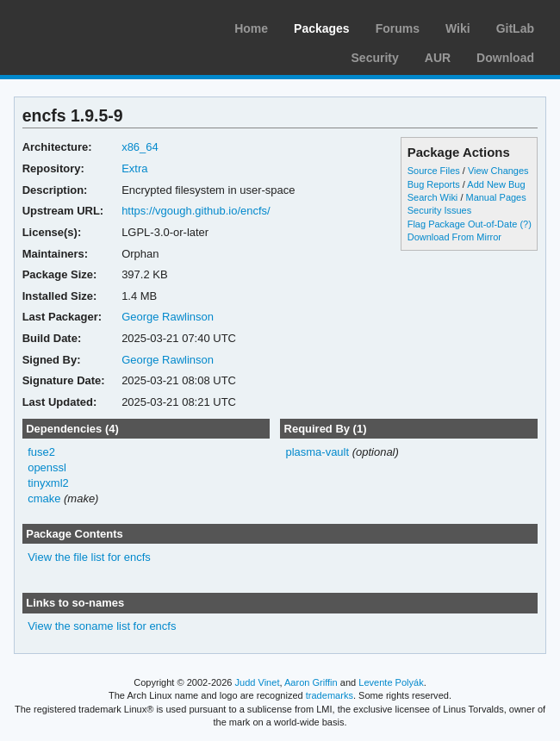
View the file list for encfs (89, 557)
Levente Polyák (391, 682)
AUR (438, 58)
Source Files (434, 171)
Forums (398, 28)
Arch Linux (95, 26)
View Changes (498, 171)
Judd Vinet (258, 682)
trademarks (330, 695)
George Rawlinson (168, 317)
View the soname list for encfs (102, 626)
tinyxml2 (48, 483)
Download (505, 58)
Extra (134, 168)
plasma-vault (317, 452)
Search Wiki (433, 197)
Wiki (458, 28)
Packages (322, 28)
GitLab (515, 28)
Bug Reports (434, 184)
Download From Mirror (454, 237)
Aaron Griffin (311, 682)
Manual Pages (495, 197)
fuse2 (41, 452)
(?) (525, 224)
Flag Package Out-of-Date (463, 224)
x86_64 (140, 147)
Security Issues (439, 210)
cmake (44, 498)
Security (375, 58)
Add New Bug (496, 184)
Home (251, 28)
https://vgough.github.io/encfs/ (196, 211)
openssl (47, 467)
